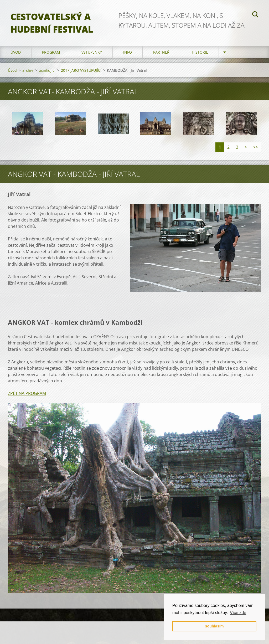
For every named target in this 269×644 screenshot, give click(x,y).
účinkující (47, 71)
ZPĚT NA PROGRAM (27, 394)
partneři (162, 52)
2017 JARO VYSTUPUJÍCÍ (81, 71)
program (51, 52)
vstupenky (92, 52)
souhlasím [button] (214, 626)
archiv (28, 71)
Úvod (16, 52)
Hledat (255, 15)
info (128, 52)
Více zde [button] (238, 613)
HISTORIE (200, 52)
